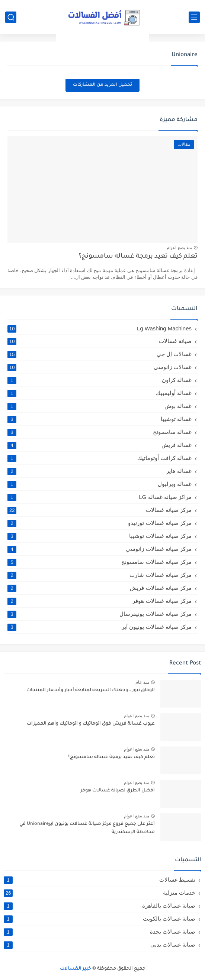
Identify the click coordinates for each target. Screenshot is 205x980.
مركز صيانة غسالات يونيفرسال (100, 614)
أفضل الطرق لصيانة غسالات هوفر (118, 791)
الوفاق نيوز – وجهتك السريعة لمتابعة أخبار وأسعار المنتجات (91, 690)
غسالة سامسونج (100, 432)
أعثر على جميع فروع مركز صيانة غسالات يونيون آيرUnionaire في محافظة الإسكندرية (87, 828)
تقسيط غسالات (100, 880)
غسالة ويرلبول (100, 484)
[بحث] (11, 17)
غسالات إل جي (100, 354)
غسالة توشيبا (100, 419)
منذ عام (142, 682)
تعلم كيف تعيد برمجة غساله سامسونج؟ (138, 257)
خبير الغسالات (76, 969)
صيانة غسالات (100, 341)
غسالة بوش (100, 406)
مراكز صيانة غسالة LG (100, 497)
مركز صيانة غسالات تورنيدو (100, 523)
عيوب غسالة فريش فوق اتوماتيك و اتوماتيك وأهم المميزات (91, 724)
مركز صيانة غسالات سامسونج (100, 562)
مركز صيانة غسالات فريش (100, 588)
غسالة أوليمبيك (100, 393)
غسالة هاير (100, 471)
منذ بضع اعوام (179, 248)
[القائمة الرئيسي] (194, 17)
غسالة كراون (100, 380)
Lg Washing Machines (100, 328)
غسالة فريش (100, 445)
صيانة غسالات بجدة (100, 932)
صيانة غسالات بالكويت (100, 919)
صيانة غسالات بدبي (100, 945)
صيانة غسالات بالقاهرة (100, 906)
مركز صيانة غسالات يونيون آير (100, 627)
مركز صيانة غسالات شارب (100, 575)
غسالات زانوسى (100, 367)
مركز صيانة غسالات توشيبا (100, 536)
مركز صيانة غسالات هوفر (100, 601)
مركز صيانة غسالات (100, 510)
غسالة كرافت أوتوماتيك (100, 458)
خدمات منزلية (100, 893)
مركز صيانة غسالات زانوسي (100, 549)
